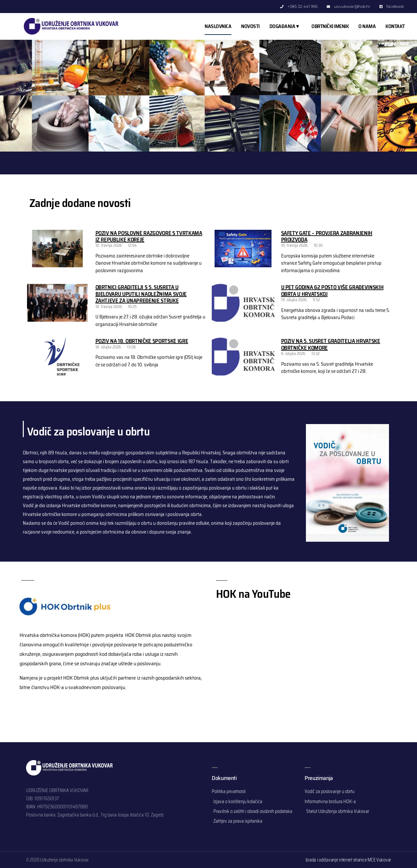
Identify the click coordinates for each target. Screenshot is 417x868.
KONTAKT (395, 26)
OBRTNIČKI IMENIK (330, 26)
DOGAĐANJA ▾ (286, 26)
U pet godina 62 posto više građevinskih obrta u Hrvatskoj (332, 290)
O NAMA (367, 26)
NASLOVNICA (218, 26)
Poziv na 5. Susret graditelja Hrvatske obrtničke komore (331, 344)
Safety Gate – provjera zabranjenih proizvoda (327, 236)
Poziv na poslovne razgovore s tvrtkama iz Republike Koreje (149, 236)
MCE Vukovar (379, 860)
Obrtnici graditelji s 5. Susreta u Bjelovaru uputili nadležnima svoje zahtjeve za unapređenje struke (141, 294)
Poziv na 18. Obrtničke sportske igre (142, 341)
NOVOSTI (250, 26)
